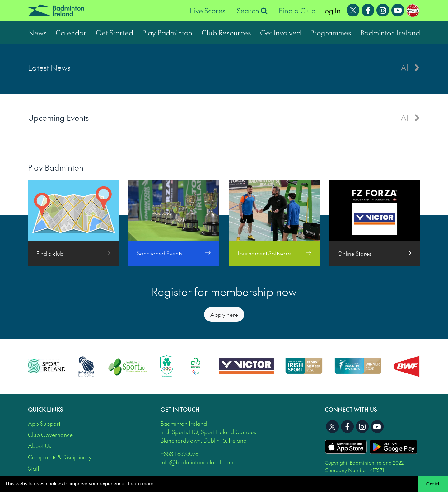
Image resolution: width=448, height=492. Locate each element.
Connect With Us (351, 409)
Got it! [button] (433, 484)
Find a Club (297, 10)
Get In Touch (180, 409)
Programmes (331, 32)
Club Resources (226, 32)
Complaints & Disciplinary (60, 457)
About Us (40, 446)
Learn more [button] (141, 484)
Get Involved (280, 32)
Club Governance (50, 435)
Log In (331, 10)
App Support (44, 423)
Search (252, 10)
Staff (34, 468)
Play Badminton (167, 32)
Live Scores (208, 10)
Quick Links (46, 409)
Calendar (71, 32)
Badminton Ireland (390, 32)
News (37, 32)
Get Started (114, 32)
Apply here (224, 314)
